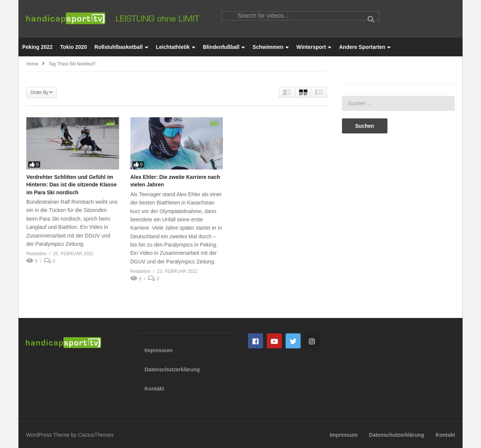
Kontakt (154, 389)
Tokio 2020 (73, 47)
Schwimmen (271, 47)
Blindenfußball (224, 47)
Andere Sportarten (365, 47)
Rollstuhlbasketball (121, 47)
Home (32, 64)
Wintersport (314, 47)
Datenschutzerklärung (172, 369)
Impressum (159, 350)
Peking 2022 (37, 47)
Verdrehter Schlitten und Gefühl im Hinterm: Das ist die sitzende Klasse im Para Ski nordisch (71, 185)
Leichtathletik (176, 47)
